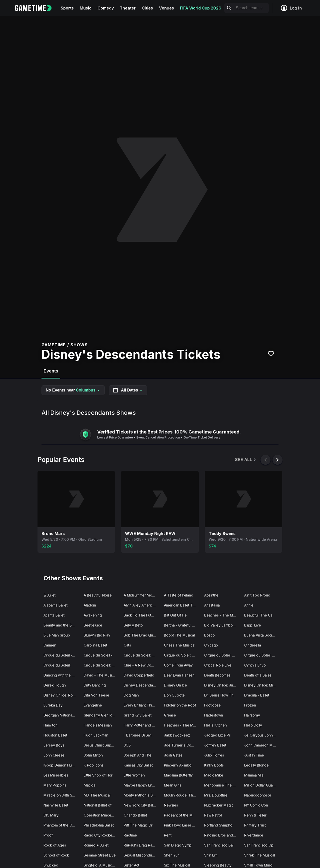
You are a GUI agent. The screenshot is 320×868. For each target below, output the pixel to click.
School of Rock (56, 855)
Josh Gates (173, 755)
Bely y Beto (133, 625)
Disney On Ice (175, 685)
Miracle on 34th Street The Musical (62, 795)
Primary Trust (255, 825)
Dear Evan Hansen (179, 675)
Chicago (211, 645)
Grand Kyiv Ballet (138, 715)
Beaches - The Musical (222, 615)
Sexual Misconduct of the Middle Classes (142, 855)
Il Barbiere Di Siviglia (140, 735)
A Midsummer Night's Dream (142, 595)
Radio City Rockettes (101, 835)
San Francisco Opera (262, 845)
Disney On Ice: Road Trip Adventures (62, 695)
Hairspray (252, 715)
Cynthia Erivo (255, 665)
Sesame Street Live (100, 855)
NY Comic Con (256, 805)
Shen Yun (172, 855)
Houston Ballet (55, 735)
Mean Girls (173, 785)
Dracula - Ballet (257, 695)
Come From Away (178, 665)
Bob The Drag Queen (142, 635)
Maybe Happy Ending (142, 785)
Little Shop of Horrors (101, 775)
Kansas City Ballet (138, 765)
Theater (128, 8)
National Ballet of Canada (102, 805)
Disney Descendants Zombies (142, 685)
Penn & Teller (255, 815)
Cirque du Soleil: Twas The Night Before (102, 665)
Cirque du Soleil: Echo (182, 655)
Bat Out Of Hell (176, 615)
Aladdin (90, 605)
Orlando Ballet (135, 815)
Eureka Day (53, 705)
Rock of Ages (55, 845)
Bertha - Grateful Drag (182, 625)
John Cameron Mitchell (262, 745)
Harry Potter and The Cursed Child (142, 725)
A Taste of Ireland (179, 595)
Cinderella (253, 645)
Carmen (50, 645)
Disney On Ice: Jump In (222, 685)
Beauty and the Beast (61, 625)
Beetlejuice (93, 625)
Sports (67, 8)
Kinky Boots (214, 765)
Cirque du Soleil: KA (220, 655)
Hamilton (50, 725)
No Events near (73, 390)
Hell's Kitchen (215, 725)
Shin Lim (211, 855)
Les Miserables (56, 775)
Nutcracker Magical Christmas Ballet (222, 805)
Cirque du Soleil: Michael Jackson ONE (262, 655)
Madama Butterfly (178, 775)
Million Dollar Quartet (261, 785)
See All (246, 460)
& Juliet (49, 595)
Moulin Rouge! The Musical (182, 795)
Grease (170, 715)
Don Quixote (174, 695)
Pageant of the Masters (182, 815)
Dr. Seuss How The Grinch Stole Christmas (222, 695)
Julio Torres (214, 755)
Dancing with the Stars (62, 675)
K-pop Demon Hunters (62, 765)
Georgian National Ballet (62, 715)
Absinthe (211, 595)
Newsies (171, 805)
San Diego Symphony (182, 845)
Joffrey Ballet (215, 745)
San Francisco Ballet (221, 845)
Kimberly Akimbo (178, 765)
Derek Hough (55, 685)
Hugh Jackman (96, 735)
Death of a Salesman (261, 675)
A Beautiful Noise (98, 595)
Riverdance (254, 835)
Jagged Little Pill (218, 735)
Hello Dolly (253, 725)
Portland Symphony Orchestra (222, 825)
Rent (168, 835)
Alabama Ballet (55, 605)
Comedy (106, 8)
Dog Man (131, 695)
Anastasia (212, 605)
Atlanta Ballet (54, 615)
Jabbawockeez (177, 735)
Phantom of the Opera (62, 825)
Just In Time (254, 755)
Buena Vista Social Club (262, 635)
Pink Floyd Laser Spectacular (182, 825)
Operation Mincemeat (101, 815)
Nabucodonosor (258, 795)
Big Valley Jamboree (221, 625)
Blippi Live (253, 625)
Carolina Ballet (95, 645)
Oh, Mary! (51, 815)
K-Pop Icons (94, 765)
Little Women (134, 775)
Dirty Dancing (95, 685)
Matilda (90, 785)
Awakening (93, 615)
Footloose (212, 705)
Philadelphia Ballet (99, 825)
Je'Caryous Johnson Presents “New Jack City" (262, 735)
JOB (127, 745)
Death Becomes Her (221, 675)
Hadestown (214, 715)
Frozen (250, 705)
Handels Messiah (98, 725)
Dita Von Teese (96, 695)
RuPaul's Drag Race (140, 845)
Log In (291, 8)
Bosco (209, 635)
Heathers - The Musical (182, 725)
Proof (48, 835)
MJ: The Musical (97, 795)
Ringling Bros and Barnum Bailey (222, 835)
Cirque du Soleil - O (60, 655)
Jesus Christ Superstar (102, 745)
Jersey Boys (54, 745)
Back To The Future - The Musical (142, 615)
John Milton (93, 755)
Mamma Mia (254, 775)
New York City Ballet (140, 805)
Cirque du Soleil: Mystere (62, 665)
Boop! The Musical (179, 635)
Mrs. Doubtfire (216, 795)
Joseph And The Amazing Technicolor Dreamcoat (142, 755)
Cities (147, 8)
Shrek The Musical (260, 855)
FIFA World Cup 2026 (201, 8)
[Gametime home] (36, 8)
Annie (249, 605)
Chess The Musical (180, 645)
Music (86, 8)
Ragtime (130, 835)
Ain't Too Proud (257, 595)
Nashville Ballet (56, 805)
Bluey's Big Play (97, 635)
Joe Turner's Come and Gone (182, 745)
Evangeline (93, 705)
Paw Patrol (213, 815)
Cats (127, 645)
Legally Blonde (256, 765)
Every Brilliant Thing (140, 705)
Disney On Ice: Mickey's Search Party (262, 685)
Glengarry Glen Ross (101, 715)
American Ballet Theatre (182, 605)
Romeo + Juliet (96, 845)
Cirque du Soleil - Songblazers (102, 655)
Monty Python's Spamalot (142, 795)
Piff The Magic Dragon (142, 825)
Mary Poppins (55, 785)
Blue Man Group (57, 635)
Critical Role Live (218, 665)
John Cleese (54, 755)
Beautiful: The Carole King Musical (262, 615)
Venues (166, 8)
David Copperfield (139, 675)
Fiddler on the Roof (180, 705)
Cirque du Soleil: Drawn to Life (142, 655)
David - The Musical (100, 675)
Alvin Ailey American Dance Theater (142, 605)
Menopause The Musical (222, 785)
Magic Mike (214, 775)
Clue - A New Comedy (142, 665)
